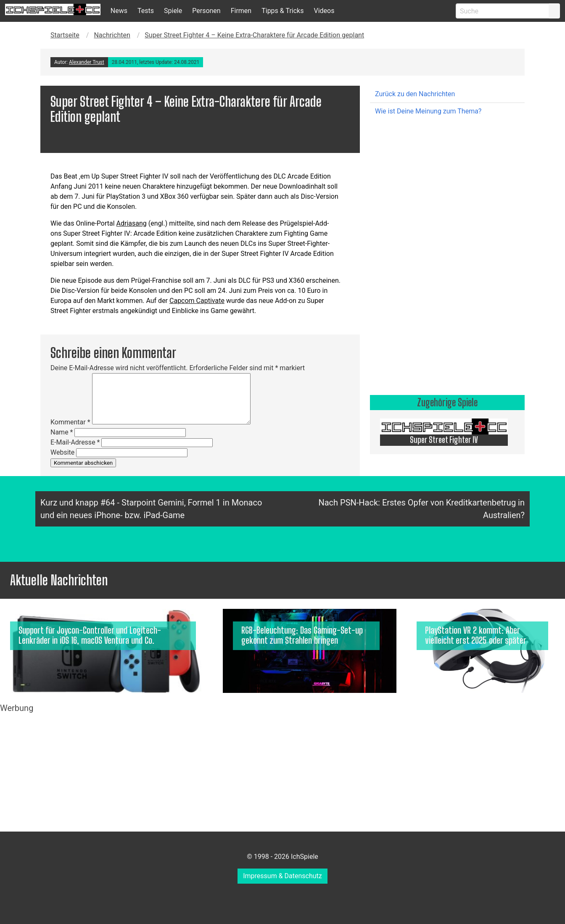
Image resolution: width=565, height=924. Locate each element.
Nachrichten (112, 35)
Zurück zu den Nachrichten (415, 94)
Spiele (173, 11)
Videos (324, 11)
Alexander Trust (87, 62)
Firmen (241, 11)
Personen (206, 11)
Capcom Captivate (197, 301)
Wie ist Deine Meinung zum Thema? (428, 111)
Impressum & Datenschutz (282, 876)
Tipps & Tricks (282, 11)
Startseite (65, 35)
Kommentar (70, 422)
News (119, 11)
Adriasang (132, 223)
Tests (146, 11)
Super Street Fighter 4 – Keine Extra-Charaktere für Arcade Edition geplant (254, 35)
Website (62, 452)
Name (62, 432)
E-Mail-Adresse (75, 442)
